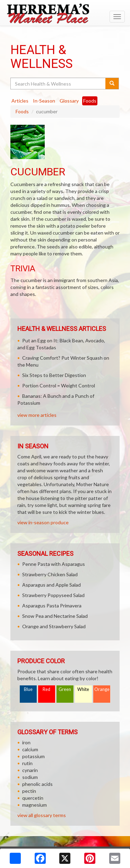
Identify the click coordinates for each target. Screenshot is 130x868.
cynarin (30, 770)
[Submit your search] (112, 84)
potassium (33, 756)
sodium (30, 777)
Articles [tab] (20, 101)
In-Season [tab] (44, 101)
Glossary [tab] (69, 101)
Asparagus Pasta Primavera (52, 606)
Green (65, 689)
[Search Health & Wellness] (58, 84)
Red (46, 689)
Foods (22, 111)
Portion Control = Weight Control (59, 385)
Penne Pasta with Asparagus (54, 564)
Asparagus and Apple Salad (51, 585)
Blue (28, 689)
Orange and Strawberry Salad (54, 626)
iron (26, 742)
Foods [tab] (90, 101)
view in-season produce (43, 522)
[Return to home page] (65, 14)
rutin (27, 763)
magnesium (34, 805)
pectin (29, 791)
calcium (30, 749)
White (83, 689)
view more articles (37, 415)
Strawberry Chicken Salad (50, 574)
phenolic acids (37, 784)
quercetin (33, 798)
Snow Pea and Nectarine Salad (55, 616)
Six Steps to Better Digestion (54, 375)
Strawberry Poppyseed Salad (53, 595)
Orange (102, 689)
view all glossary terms (42, 815)
